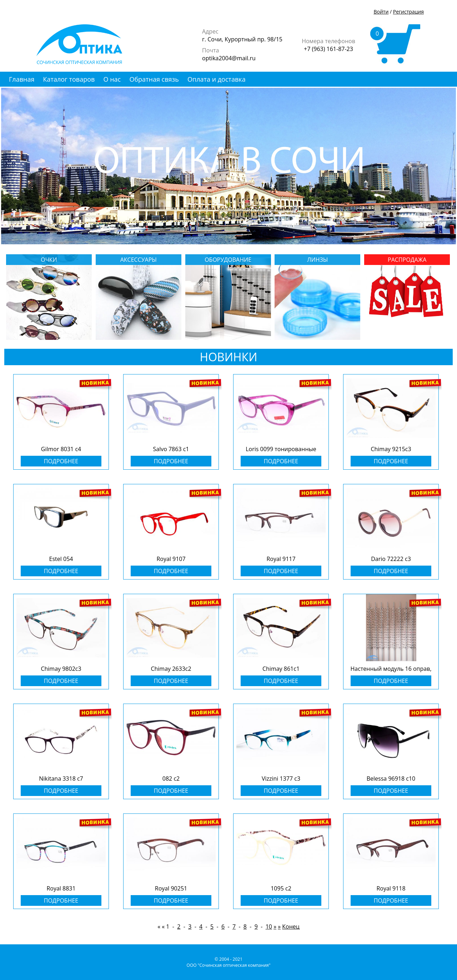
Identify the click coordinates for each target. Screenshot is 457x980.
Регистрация (408, 12)
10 (269, 927)
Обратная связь (154, 79)
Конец (291, 927)
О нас (112, 79)
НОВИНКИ (229, 357)
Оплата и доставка (217, 79)
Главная (22, 79)
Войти (381, 12)
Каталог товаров (69, 79)
